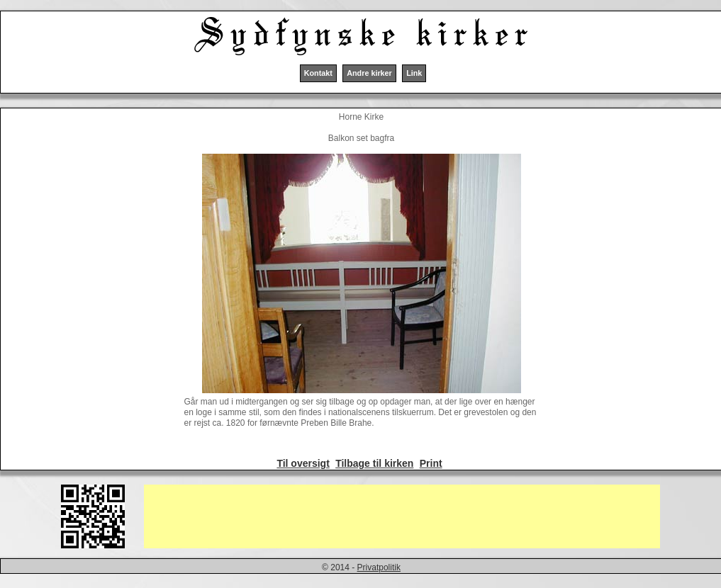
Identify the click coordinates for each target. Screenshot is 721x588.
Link (414, 73)
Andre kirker (369, 73)
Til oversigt (303, 463)
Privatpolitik (379, 567)
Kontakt (318, 73)
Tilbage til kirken (374, 463)
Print (431, 463)
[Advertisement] (402, 516)
